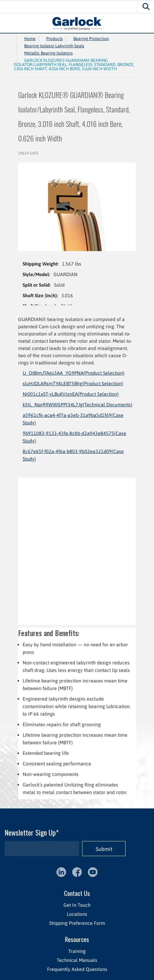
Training (77, 951)
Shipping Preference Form (77, 923)
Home (30, 39)
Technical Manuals (77, 960)
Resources (77, 939)
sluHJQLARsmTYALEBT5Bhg (73, 383)
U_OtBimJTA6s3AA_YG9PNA (74, 373)
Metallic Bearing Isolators (48, 53)
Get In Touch (77, 905)
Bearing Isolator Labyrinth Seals (54, 46)
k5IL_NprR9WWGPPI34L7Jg (77, 405)
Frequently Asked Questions (77, 969)
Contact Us (77, 893)
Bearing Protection (91, 39)
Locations (77, 914)
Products (55, 39)
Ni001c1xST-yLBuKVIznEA (71, 394)
